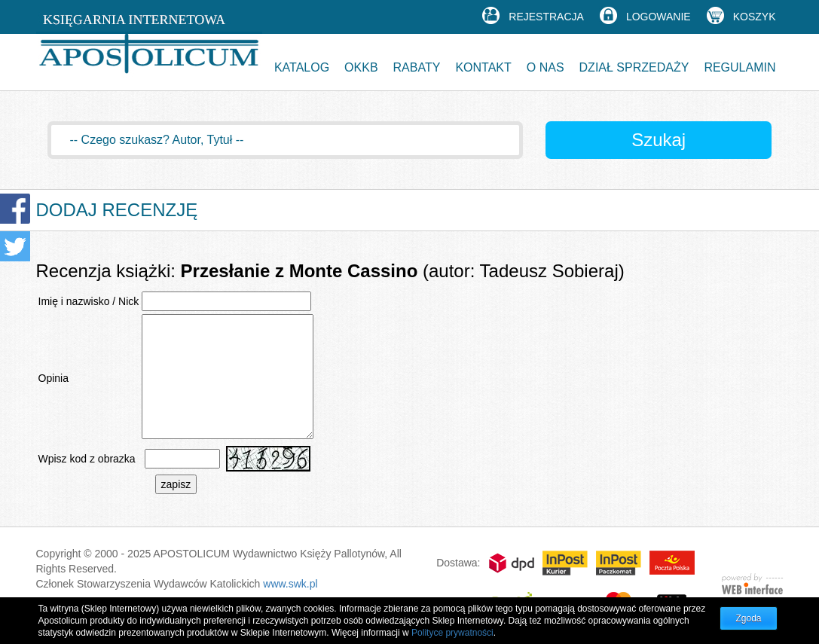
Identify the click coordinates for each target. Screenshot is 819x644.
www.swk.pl (290, 584)
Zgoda (748, 618)
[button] (302, 62)
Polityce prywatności (452, 633)
